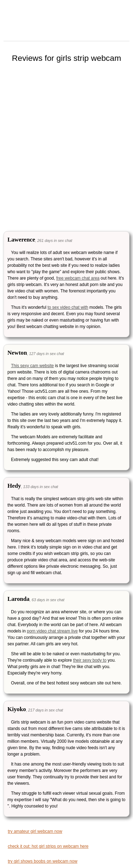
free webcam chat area (78, 278)
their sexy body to (90, 660)
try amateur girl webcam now (35, 831)
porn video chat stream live (52, 631)
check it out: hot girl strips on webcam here (48, 846)
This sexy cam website (32, 366)
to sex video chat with (68, 307)
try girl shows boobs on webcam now (43, 861)
